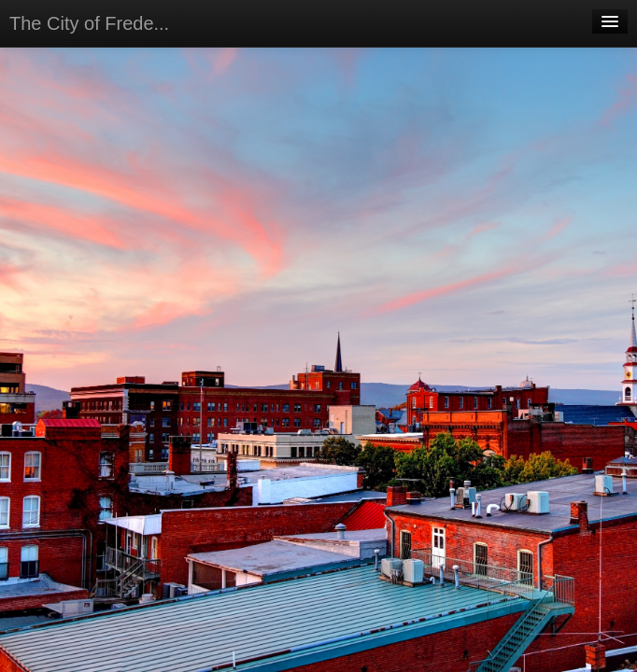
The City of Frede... (89, 23)
